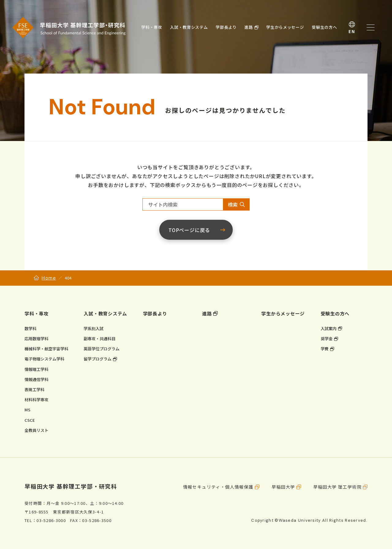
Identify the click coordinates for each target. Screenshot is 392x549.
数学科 (30, 329)
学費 (325, 349)
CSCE (30, 420)
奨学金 (327, 339)
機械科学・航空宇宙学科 (46, 349)
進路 (207, 313)
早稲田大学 (283, 487)
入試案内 (329, 329)
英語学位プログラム (102, 349)
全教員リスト (36, 430)
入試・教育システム (105, 313)
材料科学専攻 (36, 400)
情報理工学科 (36, 369)
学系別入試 (94, 329)
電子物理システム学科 (44, 359)
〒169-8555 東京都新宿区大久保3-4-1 (64, 512)
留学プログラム (98, 359)
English (352, 27)
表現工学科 (34, 390)
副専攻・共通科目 (100, 339)
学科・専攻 (37, 313)
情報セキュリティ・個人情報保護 (218, 487)
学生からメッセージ (283, 313)
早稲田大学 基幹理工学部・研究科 (71, 486)
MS (27, 410)
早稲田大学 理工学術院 (337, 487)
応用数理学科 (36, 339)
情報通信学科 (36, 379)
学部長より (155, 313)
